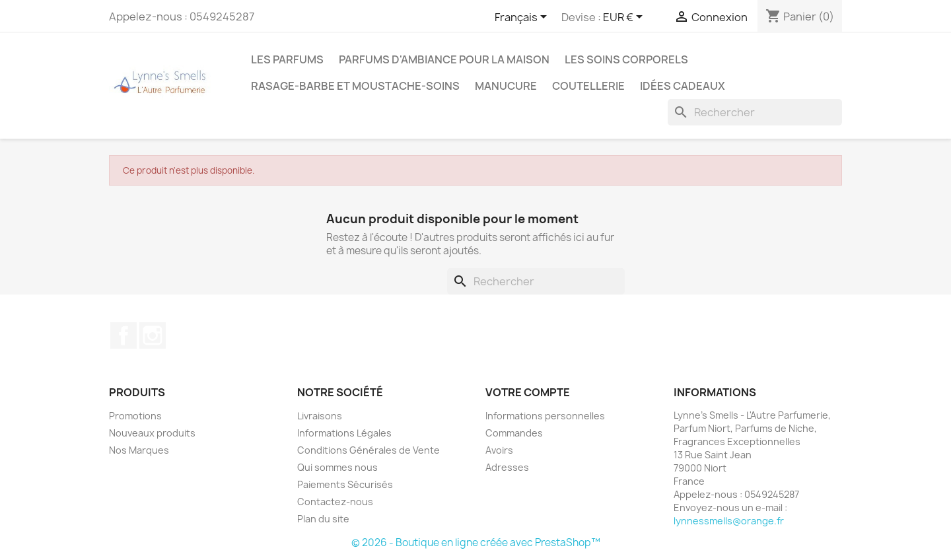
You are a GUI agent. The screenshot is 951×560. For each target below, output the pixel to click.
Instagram (153, 335)
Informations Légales (344, 433)
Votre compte (528, 392)
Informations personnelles (545, 416)
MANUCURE (506, 86)
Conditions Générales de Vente (369, 450)
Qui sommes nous (337, 467)
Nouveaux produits (152, 433)
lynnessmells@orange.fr (729, 521)
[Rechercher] (755, 112)
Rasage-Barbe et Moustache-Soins (355, 86)
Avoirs (499, 450)
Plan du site (323, 519)
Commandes (514, 433)
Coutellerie (588, 86)
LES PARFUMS (287, 59)
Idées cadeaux (683, 86)
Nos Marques (139, 450)
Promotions (135, 416)
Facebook (123, 335)
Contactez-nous (335, 502)
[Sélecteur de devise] (625, 18)
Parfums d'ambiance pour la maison (444, 59)
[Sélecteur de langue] (523, 18)
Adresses (507, 467)
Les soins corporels (626, 59)
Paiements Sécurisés (345, 484)
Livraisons (320, 416)
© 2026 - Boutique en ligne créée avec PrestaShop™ (476, 542)
